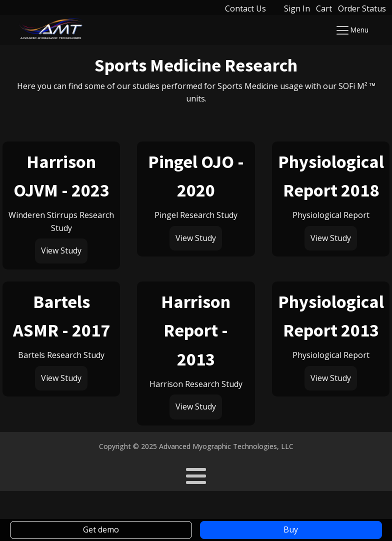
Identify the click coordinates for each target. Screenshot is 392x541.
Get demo (101, 529)
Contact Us (245, 8)
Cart (324, 8)
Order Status (362, 8)
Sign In (297, 8)
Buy (291, 529)
